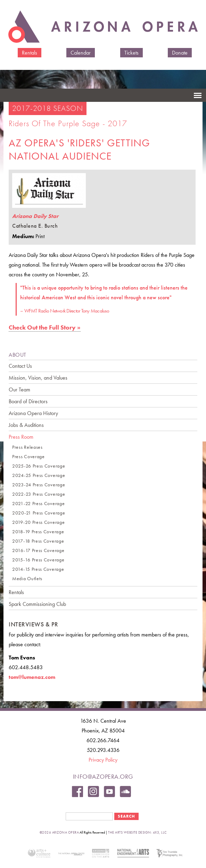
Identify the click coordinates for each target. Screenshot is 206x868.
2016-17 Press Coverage (38, 550)
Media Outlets (27, 579)
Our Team (19, 390)
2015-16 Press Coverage (38, 560)
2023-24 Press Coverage (39, 485)
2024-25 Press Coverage (39, 475)
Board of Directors (28, 401)
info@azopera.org (103, 776)
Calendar (81, 53)
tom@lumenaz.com (32, 677)
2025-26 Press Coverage (39, 466)
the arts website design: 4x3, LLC (137, 832)
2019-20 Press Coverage (38, 522)
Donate (180, 53)
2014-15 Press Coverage (38, 569)
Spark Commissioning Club (37, 604)
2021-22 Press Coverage (38, 504)
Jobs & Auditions (26, 425)
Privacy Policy (103, 760)
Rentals (30, 53)
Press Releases (27, 447)
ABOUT (18, 355)
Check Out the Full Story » (45, 327)
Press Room (21, 437)
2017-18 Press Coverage (38, 541)
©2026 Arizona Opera (59, 832)
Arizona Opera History (33, 413)
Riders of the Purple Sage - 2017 (68, 123)
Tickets (131, 53)
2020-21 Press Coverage (39, 513)
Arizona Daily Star (35, 216)
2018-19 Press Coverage (38, 532)
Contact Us (20, 366)
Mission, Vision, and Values (38, 378)
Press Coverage (28, 457)
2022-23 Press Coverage (39, 494)
